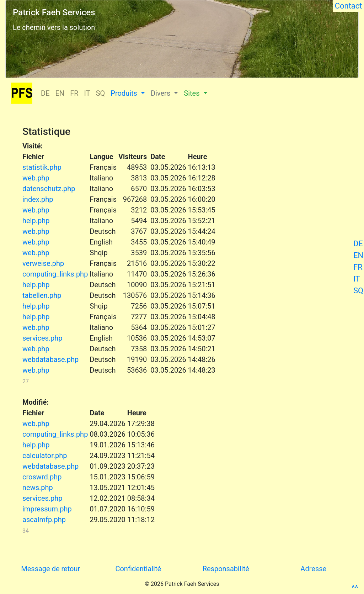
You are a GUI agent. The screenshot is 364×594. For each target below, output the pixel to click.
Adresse (313, 569)
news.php (38, 488)
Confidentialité (138, 569)
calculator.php (45, 456)
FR (358, 267)
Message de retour (50, 569)
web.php (36, 178)
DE (358, 244)
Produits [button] (125, 93)
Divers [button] (161, 93)
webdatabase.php (50, 359)
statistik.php (42, 167)
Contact (348, 6)
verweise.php (43, 263)
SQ (358, 291)
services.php (42, 338)
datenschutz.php (49, 189)
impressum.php (47, 509)
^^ (355, 588)
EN (358, 255)
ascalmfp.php (44, 520)
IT (357, 279)
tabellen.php (42, 295)
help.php (36, 221)
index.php (38, 199)
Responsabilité (226, 569)
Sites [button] (192, 93)
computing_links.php (55, 274)
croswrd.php (42, 477)
